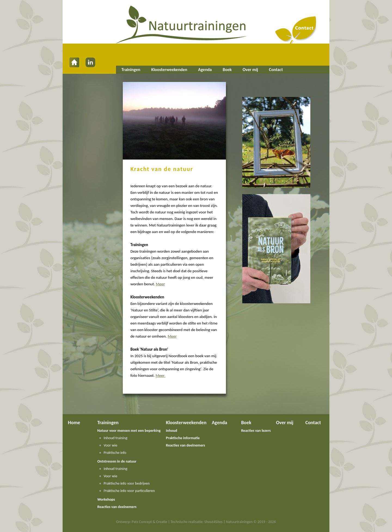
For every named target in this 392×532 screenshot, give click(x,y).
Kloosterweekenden (169, 70)
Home (74, 423)
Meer (160, 284)
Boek (227, 70)
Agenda (205, 70)
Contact (276, 70)
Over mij (250, 70)
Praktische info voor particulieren (129, 491)
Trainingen (131, 70)
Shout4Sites (214, 522)
